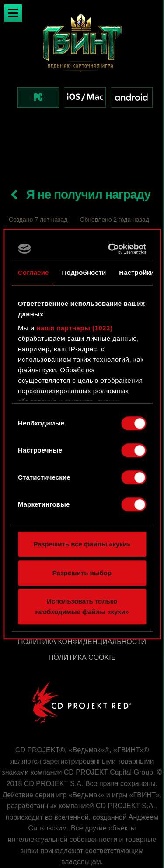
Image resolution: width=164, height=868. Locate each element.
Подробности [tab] (84, 273)
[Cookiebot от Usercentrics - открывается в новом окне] (111, 249)
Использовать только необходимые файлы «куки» (82, 606)
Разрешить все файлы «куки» (82, 544)
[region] (82, 69)
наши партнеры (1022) (75, 328)
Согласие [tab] (33, 273)
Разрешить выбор (82, 573)
